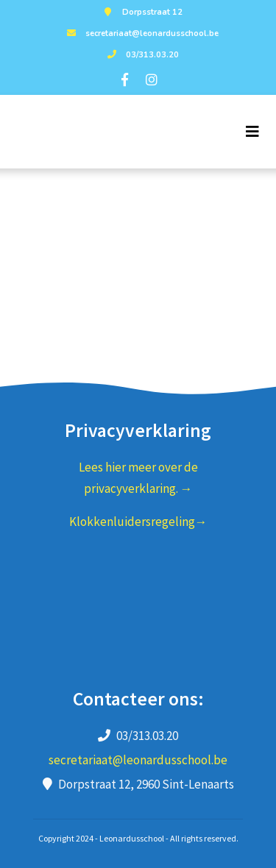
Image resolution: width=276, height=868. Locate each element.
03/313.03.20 (141, 55)
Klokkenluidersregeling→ (138, 522)
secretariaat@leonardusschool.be (141, 33)
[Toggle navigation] (252, 132)
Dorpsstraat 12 (141, 12)
